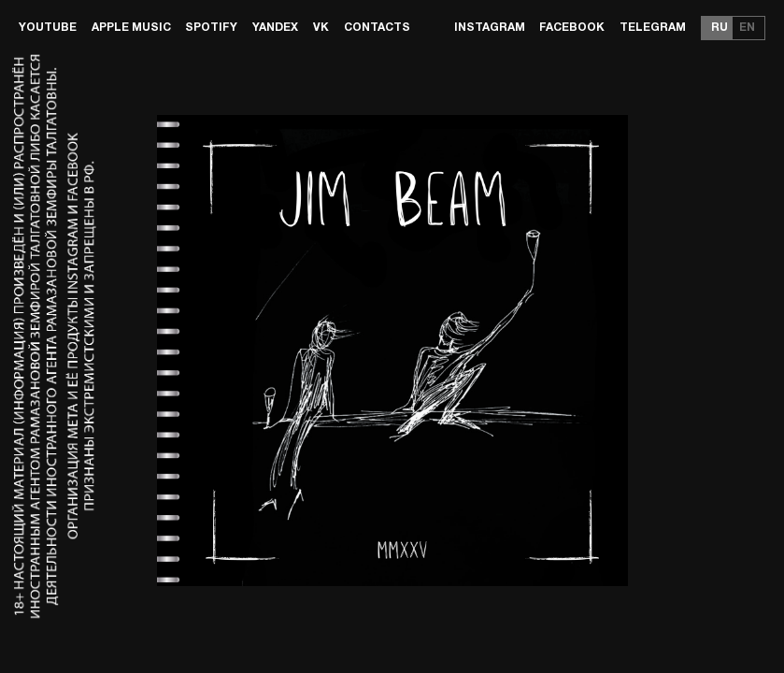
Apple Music (131, 28)
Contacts (377, 28)
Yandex (275, 28)
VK (321, 28)
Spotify (211, 28)
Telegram (653, 28)
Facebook (572, 28)
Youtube (48, 28)
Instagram (490, 28)
